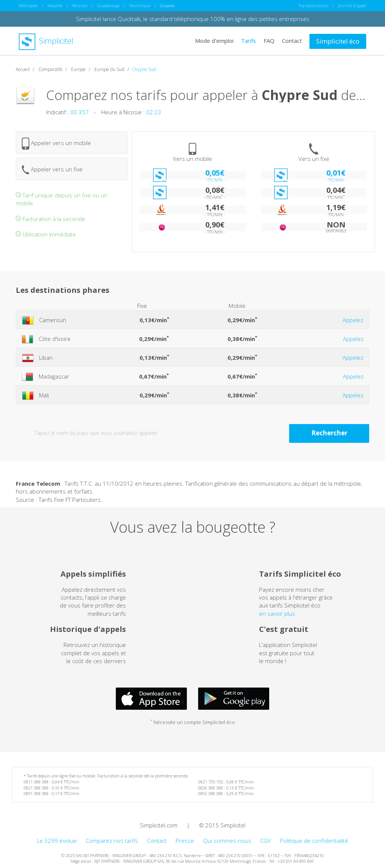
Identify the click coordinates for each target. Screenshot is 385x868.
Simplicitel (46, 41)
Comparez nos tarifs (112, 841)
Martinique (140, 5)
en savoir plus (277, 614)
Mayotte (55, 5)
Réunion (80, 5)
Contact (292, 41)
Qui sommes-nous (227, 841)
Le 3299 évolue (57, 841)
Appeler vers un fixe (52, 170)
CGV (266, 841)
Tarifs (249, 41)
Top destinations (313, 5)
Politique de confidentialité (314, 841)
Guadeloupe (108, 5)
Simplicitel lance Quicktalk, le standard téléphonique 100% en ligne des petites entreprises (193, 19)
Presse (185, 841)
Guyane (167, 5)
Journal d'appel (352, 5)
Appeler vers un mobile (56, 144)
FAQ (269, 41)
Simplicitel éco (338, 41)
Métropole (28, 5)
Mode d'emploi (214, 41)
